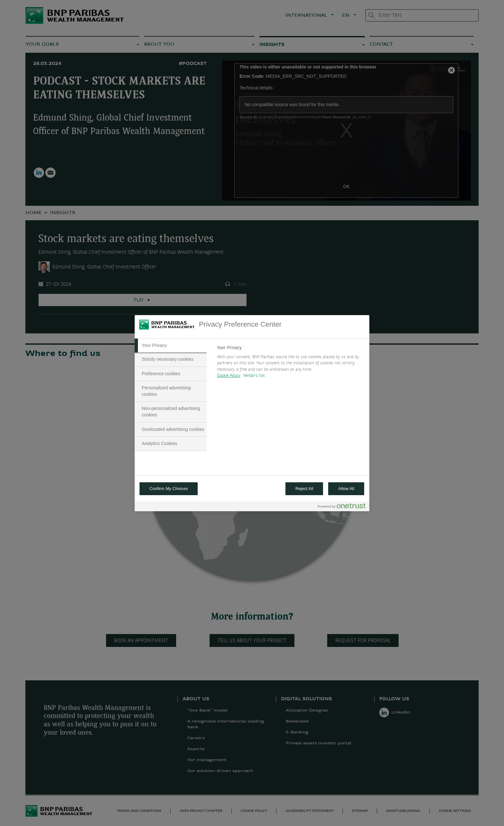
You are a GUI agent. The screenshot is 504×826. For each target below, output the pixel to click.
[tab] (171, 346)
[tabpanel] (290, 364)
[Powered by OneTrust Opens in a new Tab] (342, 507)
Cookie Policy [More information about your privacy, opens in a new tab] (229, 376)
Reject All (304, 489)
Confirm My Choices (169, 489)
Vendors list (254, 376)
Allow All (346, 489)
